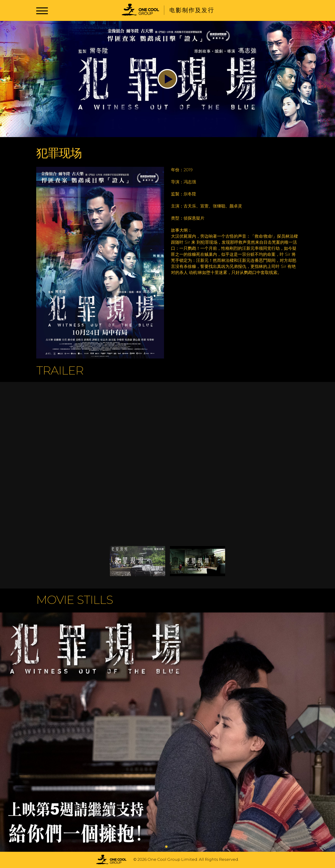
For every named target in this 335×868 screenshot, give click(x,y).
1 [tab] (166, 847)
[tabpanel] (167, 732)
